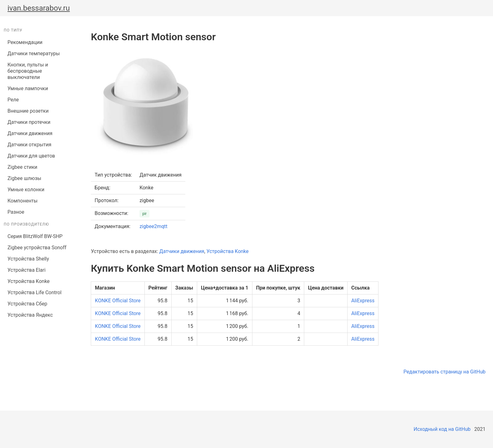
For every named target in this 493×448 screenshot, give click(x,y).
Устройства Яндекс (30, 315)
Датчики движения (30, 133)
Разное (16, 212)
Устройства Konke (29, 281)
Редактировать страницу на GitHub (444, 372)
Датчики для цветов (31, 156)
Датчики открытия (29, 145)
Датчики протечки (29, 122)
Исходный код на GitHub (442, 429)
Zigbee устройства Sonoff (37, 248)
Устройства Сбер (27, 304)
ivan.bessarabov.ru (39, 8)
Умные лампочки (28, 88)
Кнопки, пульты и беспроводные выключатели (28, 71)
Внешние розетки (28, 111)
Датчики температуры (34, 54)
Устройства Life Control (34, 292)
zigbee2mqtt (153, 226)
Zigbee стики (22, 167)
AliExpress (363, 301)
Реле (13, 100)
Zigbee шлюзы (24, 178)
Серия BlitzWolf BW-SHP (35, 236)
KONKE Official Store (118, 301)
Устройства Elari (27, 270)
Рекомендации (25, 42)
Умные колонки (26, 190)
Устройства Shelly (28, 259)
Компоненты (22, 201)
